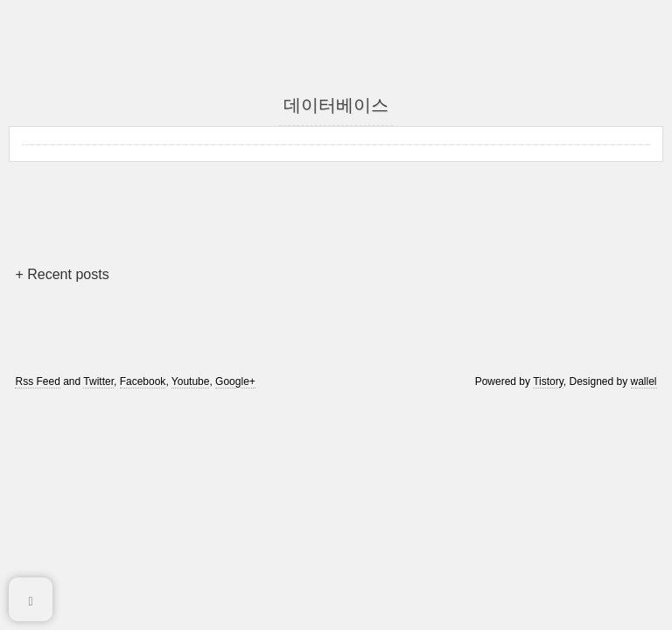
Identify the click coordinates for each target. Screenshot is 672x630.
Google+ (235, 381)
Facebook (143, 381)
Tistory (548, 381)
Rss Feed (37, 381)
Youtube (191, 381)
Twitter (98, 381)
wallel (644, 381)
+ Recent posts (62, 274)
